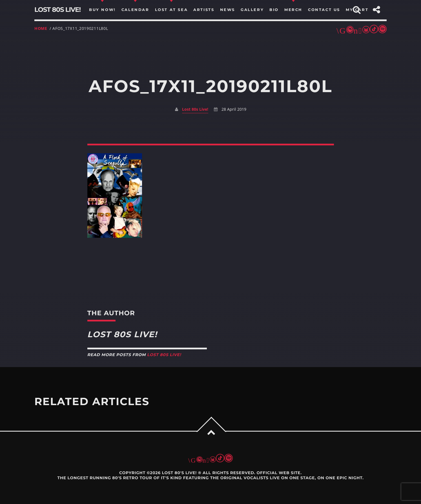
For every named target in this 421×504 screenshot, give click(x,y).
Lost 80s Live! (195, 109)
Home (41, 28)
